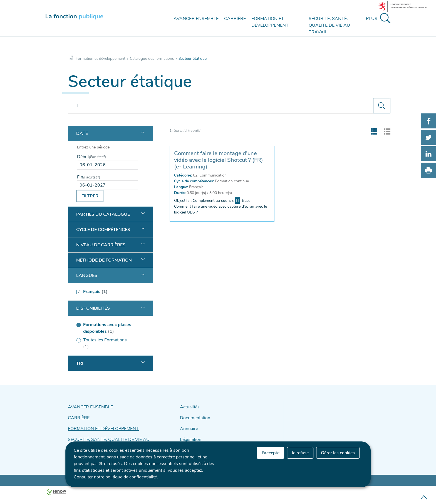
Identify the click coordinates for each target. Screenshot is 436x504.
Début (91, 157)
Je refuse (300, 453)
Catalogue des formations (152, 59)
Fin (89, 177)
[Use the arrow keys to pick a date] (108, 165)
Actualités (189, 406)
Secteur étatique (193, 59)
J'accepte (270, 453)
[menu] (163, 30)
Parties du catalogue (103, 214)
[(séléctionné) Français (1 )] (108, 292)
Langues (87, 275)
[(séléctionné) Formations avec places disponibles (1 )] (108, 328)
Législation (189, 435)
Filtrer (90, 196)
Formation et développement (101, 59)
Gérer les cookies (338, 453)
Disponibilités (93, 308)
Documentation (193, 416)
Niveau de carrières (101, 245)
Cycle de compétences (103, 230)
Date (82, 133)
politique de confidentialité (131, 477)
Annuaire (188, 426)
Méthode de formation (104, 260)
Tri (80, 363)
